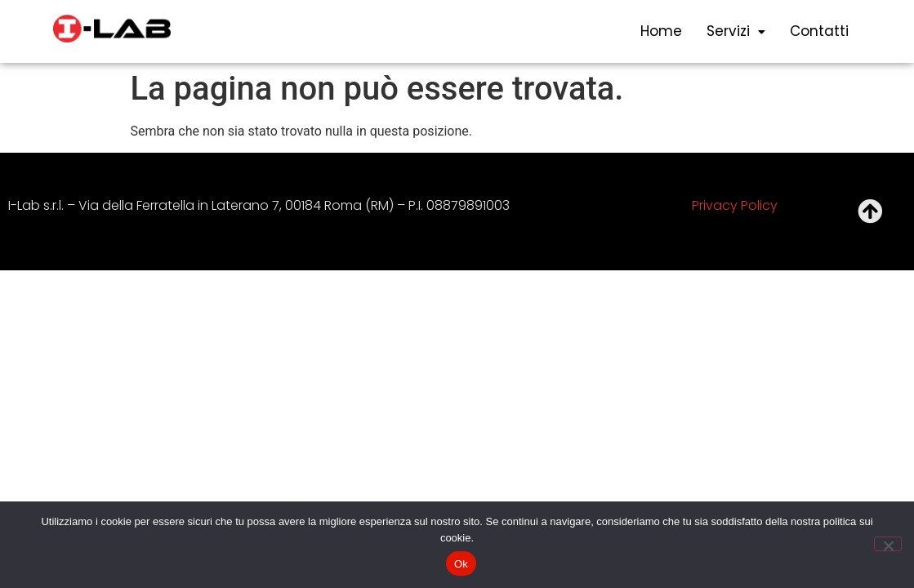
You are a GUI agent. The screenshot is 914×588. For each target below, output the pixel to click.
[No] (888, 544)
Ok (461, 564)
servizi (736, 31)
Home (661, 31)
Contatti (819, 31)
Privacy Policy (735, 205)
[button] (736, 31)
